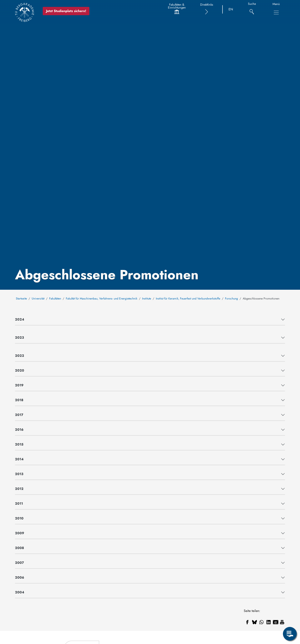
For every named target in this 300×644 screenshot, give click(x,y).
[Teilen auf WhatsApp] (261, 622)
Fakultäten (55, 298)
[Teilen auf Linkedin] (269, 622)
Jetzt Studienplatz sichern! (66, 11)
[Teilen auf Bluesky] (254, 622)
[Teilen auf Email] (276, 622)
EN (231, 9)
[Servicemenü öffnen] (290, 634)
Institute (147, 298)
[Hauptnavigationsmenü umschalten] (276, 12)
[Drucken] (282, 622)
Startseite (21, 298)
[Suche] (252, 9)
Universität (38, 298)
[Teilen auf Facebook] (247, 622)
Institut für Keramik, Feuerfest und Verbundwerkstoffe (188, 298)
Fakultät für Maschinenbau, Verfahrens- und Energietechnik (102, 298)
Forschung (231, 298)
